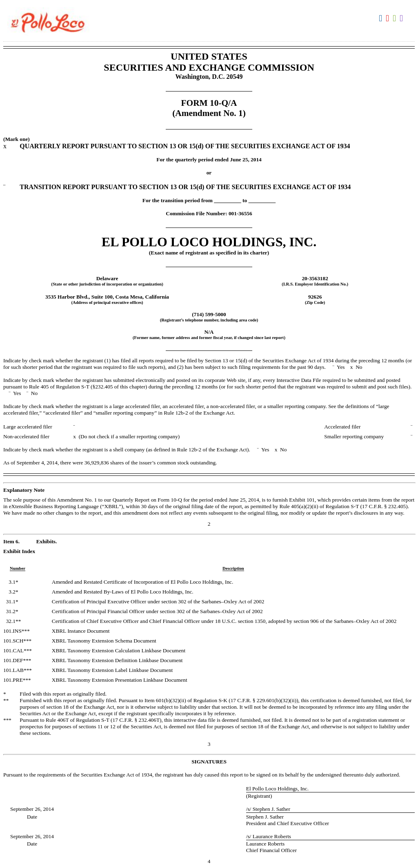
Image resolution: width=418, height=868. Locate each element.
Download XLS (395, 18)
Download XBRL (402, 18)
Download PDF (388, 18)
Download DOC (381, 18)
